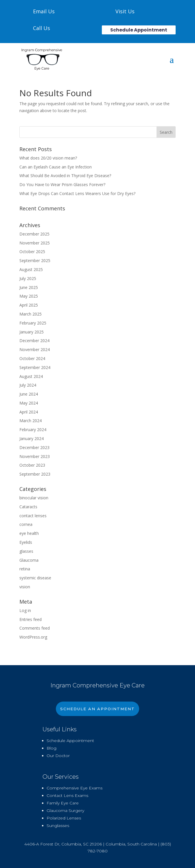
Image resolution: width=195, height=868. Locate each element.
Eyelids (26, 542)
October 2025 (32, 252)
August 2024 (31, 376)
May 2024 (29, 403)
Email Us (44, 11)
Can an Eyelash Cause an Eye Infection (56, 167)
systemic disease (35, 578)
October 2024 (32, 358)
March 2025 (31, 314)
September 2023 (35, 474)
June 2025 (29, 287)
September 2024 (35, 367)
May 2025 (29, 296)
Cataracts (28, 507)
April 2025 (29, 305)
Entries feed (31, 619)
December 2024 (34, 341)
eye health (29, 533)
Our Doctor (58, 756)
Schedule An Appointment (97, 709)
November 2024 (35, 349)
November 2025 (35, 243)
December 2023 (34, 447)
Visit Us (125, 11)
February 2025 (33, 323)
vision (25, 587)
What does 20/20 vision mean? (48, 158)
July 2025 (28, 278)
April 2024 (29, 412)
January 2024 (32, 438)
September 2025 (35, 260)
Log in (25, 610)
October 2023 (32, 465)
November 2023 (35, 456)
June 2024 (29, 394)
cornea (26, 524)
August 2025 (31, 269)
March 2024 (31, 421)
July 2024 (28, 385)
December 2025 (34, 234)
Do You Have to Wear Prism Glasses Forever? (62, 184)
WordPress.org (33, 637)
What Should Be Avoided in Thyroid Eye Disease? (65, 176)
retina (25, 569)
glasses (26, 551)
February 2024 (33, 430)
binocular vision (34, 498)
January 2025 (32, 332)
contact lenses (33, 516)
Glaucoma (29, 560)
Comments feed (35, 628)
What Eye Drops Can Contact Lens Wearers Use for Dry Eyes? (77, 193)
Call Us (42, 28)
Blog (51, 748)
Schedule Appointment (139, 30)
